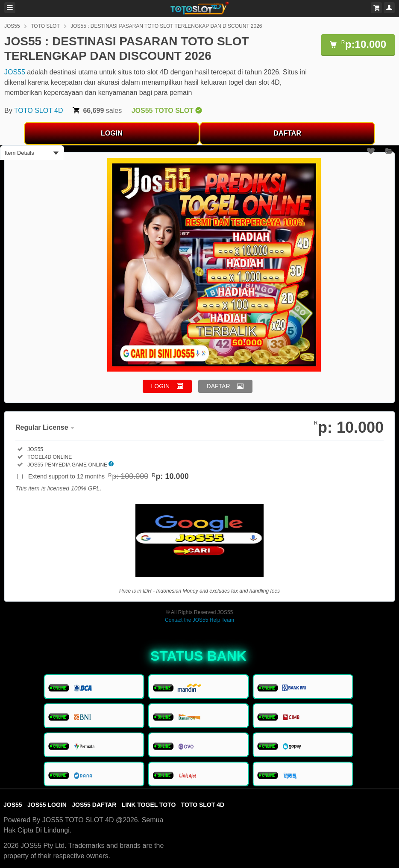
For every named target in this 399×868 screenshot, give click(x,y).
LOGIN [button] (161, 386)
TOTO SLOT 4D (39, 111)
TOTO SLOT (45, 26)
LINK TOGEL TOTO (149, 805)
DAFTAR (287, 133)
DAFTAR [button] (219, 386)
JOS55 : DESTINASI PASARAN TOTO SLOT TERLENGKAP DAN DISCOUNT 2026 (166, 26)
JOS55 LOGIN (47, 805)
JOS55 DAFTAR (94, 805)
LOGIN (112, 133)
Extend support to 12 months (109, 476)
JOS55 (12, 26)
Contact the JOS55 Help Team (199, 620)
